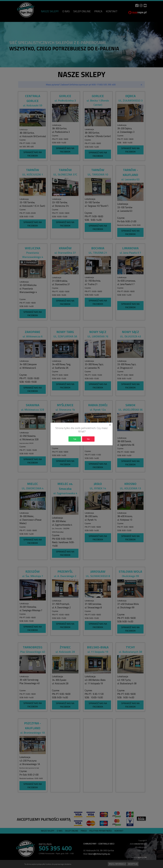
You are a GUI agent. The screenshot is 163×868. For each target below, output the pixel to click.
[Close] (110, 425)
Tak (75, 439)
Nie (88, 439)
